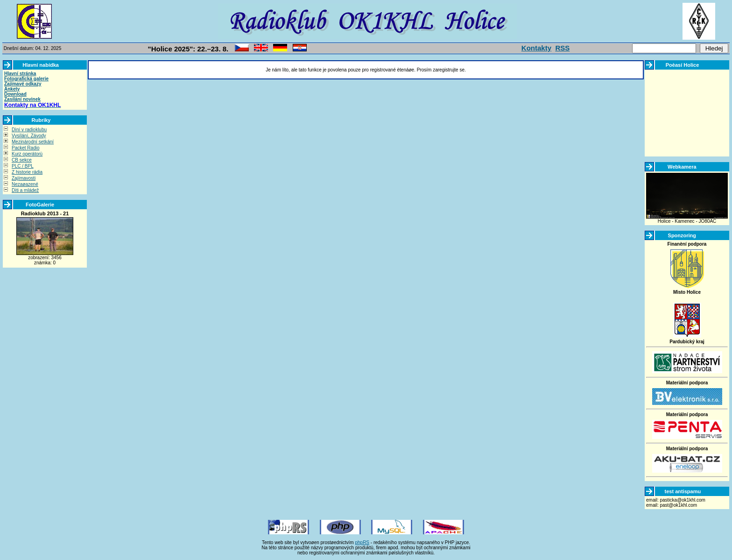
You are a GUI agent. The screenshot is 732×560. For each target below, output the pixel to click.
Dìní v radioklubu (29, 130)
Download (15, 94)
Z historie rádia (27, 172)
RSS (562, 48)
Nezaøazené (25, 184)
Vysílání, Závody (29, 136)
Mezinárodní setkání (33, 142)
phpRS (362, 542)
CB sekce (22, 160)
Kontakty (536, 48)
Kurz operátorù (27, 154)
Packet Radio (25, 148)
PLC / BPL (23, 166)
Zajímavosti (24, 178)
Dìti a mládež (25, 190)
